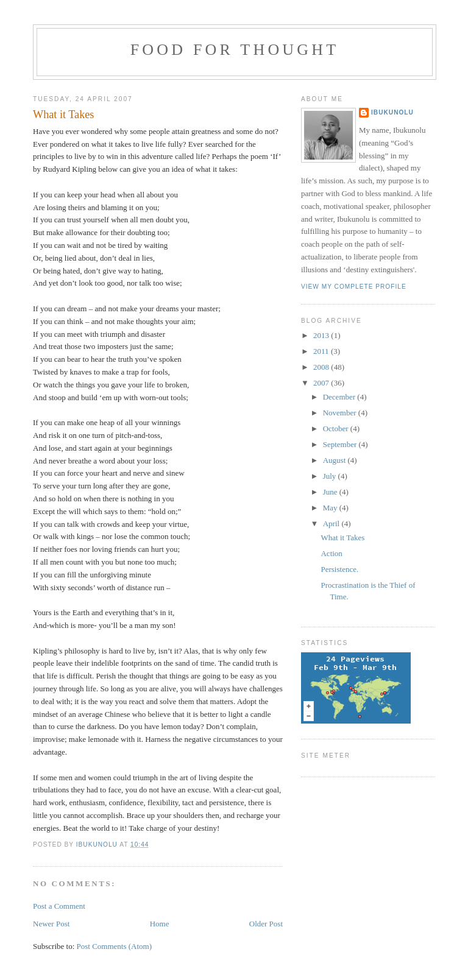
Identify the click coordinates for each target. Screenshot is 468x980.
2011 (322, 351)
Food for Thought (235, 50)
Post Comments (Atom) (115, 946)
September (341, 444)
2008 (322, 367)
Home (160, 924)
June (331, 492)
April (332, 523)
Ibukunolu (392, 112)
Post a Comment (59, 906)
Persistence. (339, 569)
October (337, 428)
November (341, 413)
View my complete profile (354, 287)
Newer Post (51, 924)
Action (331, 553)
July (331, 476)
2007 (322, 383)
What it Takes (342, 538)
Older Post (266, 924)
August (335, 460)
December (340, 397)
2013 (322, 335)
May (331, 508)
